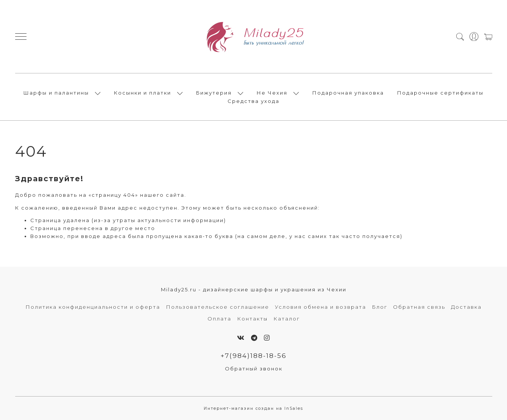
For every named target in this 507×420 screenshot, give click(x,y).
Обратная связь (419, 307)
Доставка (466, 307)
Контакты (252, 319)
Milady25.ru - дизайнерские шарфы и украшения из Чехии (254, 289)
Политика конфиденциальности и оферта (93, 307)
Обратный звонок (254, 369)
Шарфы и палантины (56, 93)
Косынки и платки (143, 93)
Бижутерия (214, 93)
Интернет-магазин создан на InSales (253, 408)
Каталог (287, 319)
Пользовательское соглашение (218, 307)
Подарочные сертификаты (440, 93)
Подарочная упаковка (348, 93)
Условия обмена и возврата (321, 307)
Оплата (219, 319)
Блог (380, 307)
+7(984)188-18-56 (253, 356)
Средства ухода (253, 101)
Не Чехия (272, 93)
